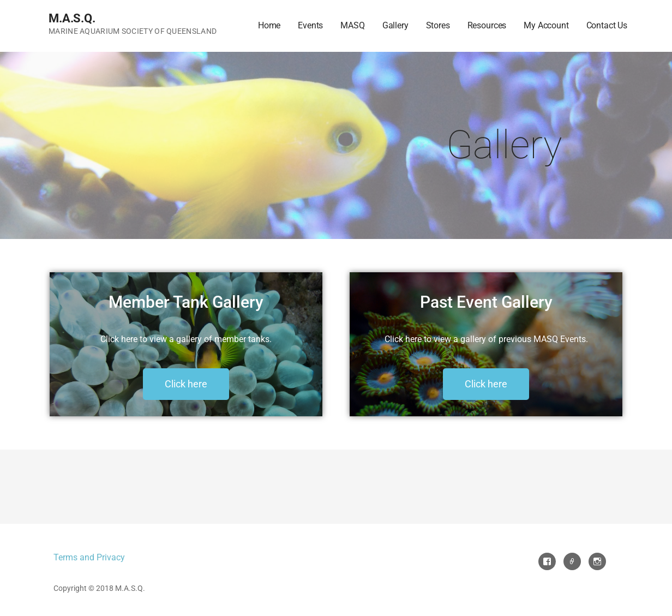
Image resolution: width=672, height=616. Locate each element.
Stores (438, 25)
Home (269, 25)
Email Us (572, 561)
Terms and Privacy (89, 557)
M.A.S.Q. (72, 18)
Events (310, 25)
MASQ (352, 25)
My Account (546, 25)
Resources (487, 25)
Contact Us (607, 25)
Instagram (597, 561)
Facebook (547, 561)
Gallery (395, 25)
